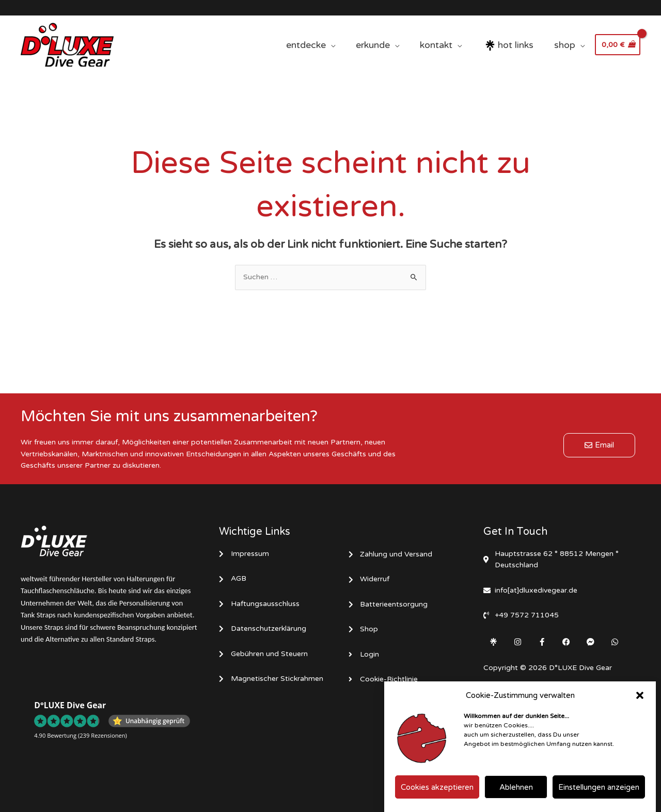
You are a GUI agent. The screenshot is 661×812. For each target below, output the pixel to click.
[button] (640, 700)
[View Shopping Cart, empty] (618, 45)
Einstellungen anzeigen (599, 792)
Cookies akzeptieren (437, 792)
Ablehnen (516, 792)
